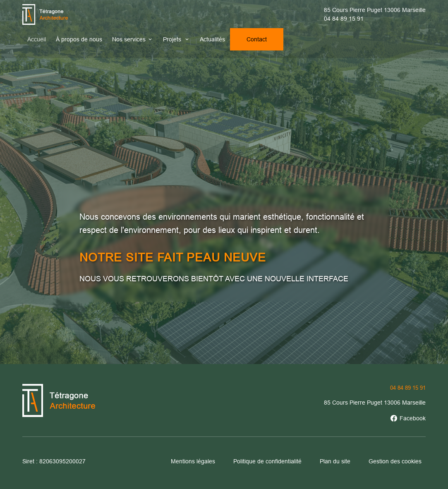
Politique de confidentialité (267, 461)
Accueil (37, 39)
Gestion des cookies (395, 461)
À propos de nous (79, 39)
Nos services (129, 39)
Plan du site (335, 461)
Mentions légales (193, 461)
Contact (257, 39)
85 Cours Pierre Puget (375, 10)
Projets (173, 39)
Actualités (212, 39)
